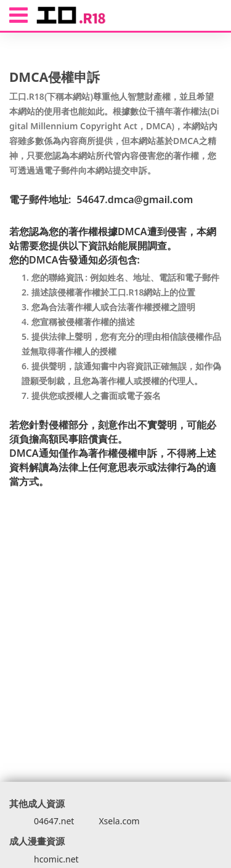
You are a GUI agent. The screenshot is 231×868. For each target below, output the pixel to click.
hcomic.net (56, 859)
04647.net (54, 821)
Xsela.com (119, 821)
